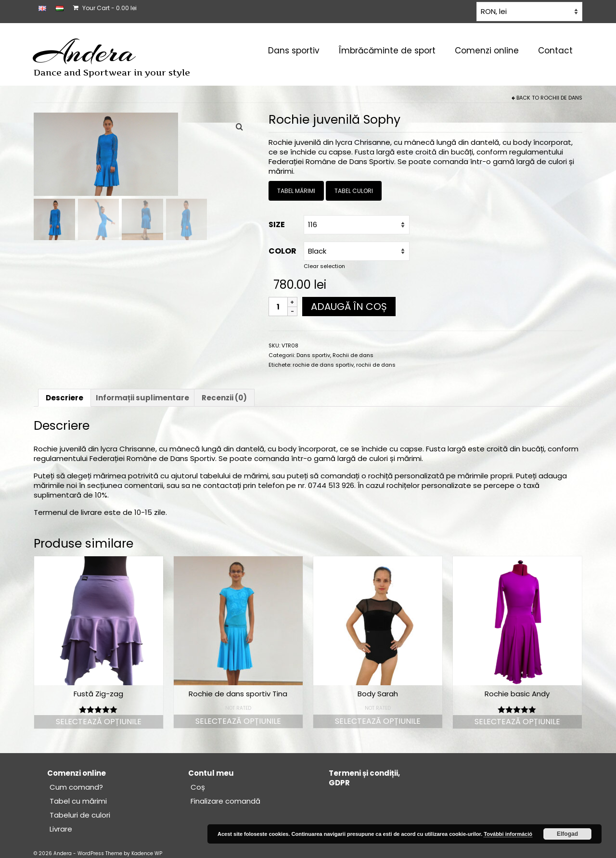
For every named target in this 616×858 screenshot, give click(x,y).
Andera (84, 52)
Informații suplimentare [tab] (142, 398)
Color (282, 251)
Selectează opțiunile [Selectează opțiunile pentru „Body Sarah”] (378, 721)
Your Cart (105, 8)
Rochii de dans (561, 98)
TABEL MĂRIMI (296, 191)
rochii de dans (376, 365)
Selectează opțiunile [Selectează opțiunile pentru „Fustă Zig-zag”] (99, 722)
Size (277, 224)
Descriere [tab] (64, 398)
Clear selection (324, 266)
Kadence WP (147, 853)
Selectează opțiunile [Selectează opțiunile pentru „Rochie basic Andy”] (517, 722)
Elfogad (567, 834)
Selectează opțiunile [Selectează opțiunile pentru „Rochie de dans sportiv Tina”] (238, 721)
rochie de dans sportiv (323, 365)
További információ (508, 834)
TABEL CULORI (354, 191)
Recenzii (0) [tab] (224, 398)
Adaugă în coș (349, 307)
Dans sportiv (313, 355)
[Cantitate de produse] (278, 307)
